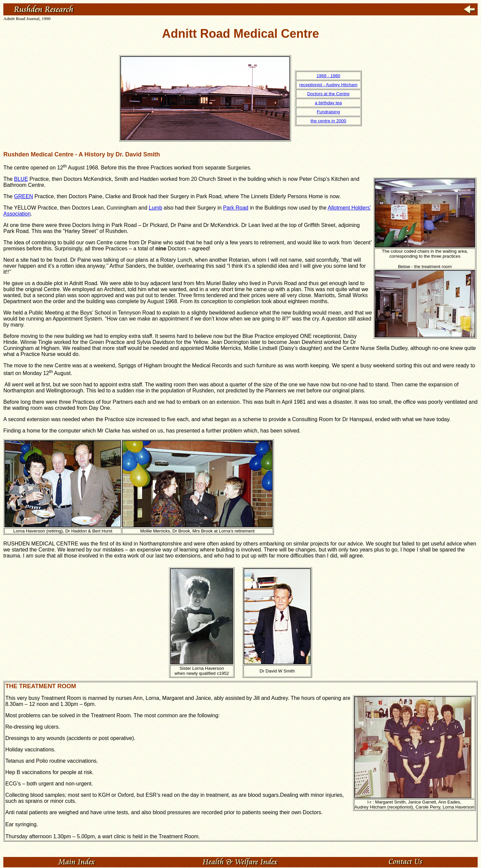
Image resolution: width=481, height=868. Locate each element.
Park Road (236, 208)
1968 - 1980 (328, 76)
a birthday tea (329, 103)
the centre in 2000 (329, 121)
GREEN (24, 196)
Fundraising (328, 112)
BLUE (21, 179)
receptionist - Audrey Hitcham (328, 85)
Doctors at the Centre (329, 94)
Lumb (156, 208)
